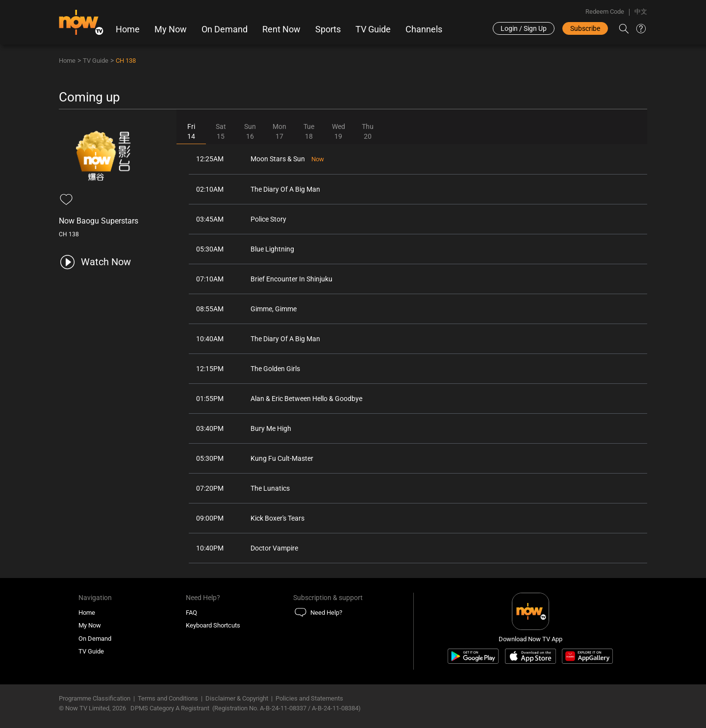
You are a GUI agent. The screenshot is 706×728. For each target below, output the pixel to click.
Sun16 (250, 131)
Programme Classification (95, 698)
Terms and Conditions (168, 698)
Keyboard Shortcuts (213, 625)
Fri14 (191, 131)
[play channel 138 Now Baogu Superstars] (95, 262)
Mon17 (279, 131)
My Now (171, 29)
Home (128, 29)
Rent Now (281, 29)
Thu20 (368, 131)
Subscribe (585, 28)
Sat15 (221, 131)
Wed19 (339, 131)
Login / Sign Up (524, 28)
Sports (328, 29)
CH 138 (126, 61)
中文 (641, 12)
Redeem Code (605, 12)
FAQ (191, 613)
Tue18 (309, 131)
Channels (424, 29)
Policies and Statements (309, 698)
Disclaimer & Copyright (237, 698)
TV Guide (373, 29)
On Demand (225, 29)
